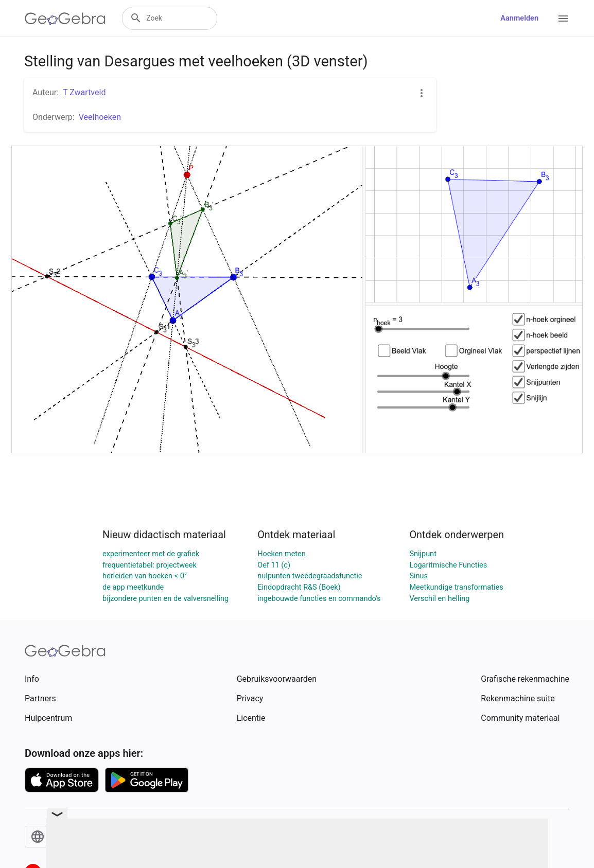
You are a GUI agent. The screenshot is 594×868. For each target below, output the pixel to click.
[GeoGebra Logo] (65, 19)
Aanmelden (519, 18)
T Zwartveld (84, 92)
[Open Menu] (563, 19)
